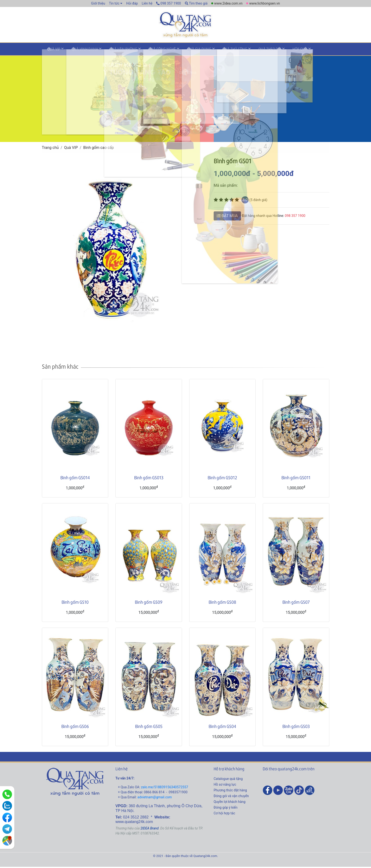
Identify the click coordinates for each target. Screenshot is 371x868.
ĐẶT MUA (227, 217)
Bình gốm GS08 (222, 603)
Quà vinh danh (80, 51)
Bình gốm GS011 (296, 479)
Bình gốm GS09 (149, 603)
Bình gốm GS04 (222, 727)
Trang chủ (50, 149)
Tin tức (114, 3)
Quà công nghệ (150, 51)
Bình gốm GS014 (75, 479)
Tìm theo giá (196, 3)
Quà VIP (52, 51)
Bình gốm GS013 (149, 479)
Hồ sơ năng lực (225, 786)
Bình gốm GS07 (296, 603)
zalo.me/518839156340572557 (165, 789)
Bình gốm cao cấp (98, 149)
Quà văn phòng (115, 51)
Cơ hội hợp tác (224, 815)
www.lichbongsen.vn (264, 3)
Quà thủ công (216, 51)
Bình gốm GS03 (296, 727)
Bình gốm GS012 (222, 479)
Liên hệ (147, 3)
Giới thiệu (98, 3)
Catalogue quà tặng (228, 780)
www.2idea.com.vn (228, 3)
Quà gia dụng (184, 51)
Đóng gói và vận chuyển (231, 797)
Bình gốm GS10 (75, 603)
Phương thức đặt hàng (230, 792)
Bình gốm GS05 (149, 727)
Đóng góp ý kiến (225, 809)
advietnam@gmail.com (155, 799)
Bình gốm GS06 (75, 727)
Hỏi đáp (132, 3)
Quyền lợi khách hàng (230, 803)
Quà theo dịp (248, 51)
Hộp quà (275, 51)
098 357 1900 (168, 3)
